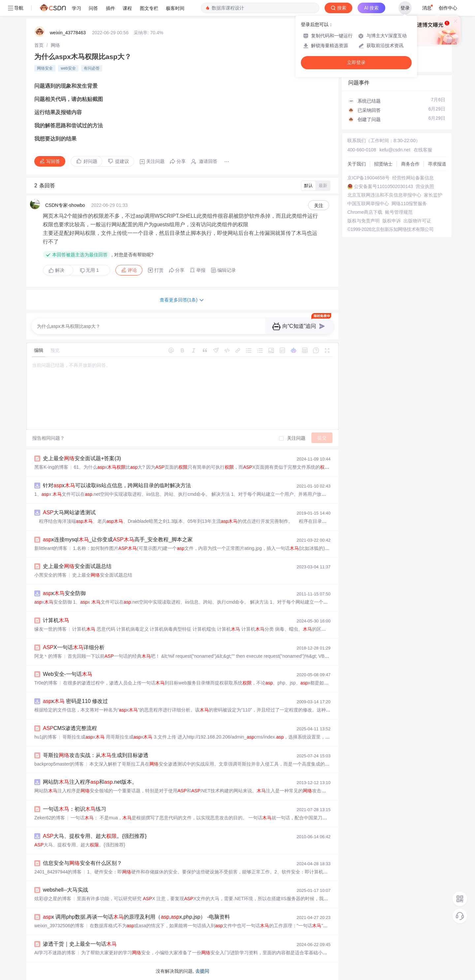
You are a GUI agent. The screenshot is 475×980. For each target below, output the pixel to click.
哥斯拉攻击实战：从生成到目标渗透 (96, 755)
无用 (89, 270)
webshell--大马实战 (65, 890)
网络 (55, 45)
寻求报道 (437, 164)
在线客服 (423, 150)
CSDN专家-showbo (65, 205)
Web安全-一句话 (68, 674)
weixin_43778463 (68, 33)
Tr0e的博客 (46, 683)
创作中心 (448, 8)
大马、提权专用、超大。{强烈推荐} (95, 836)
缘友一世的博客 (50, 629)
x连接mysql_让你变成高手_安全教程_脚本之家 (118, 539)
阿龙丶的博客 (48, 656)
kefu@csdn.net (395, 150)
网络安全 (45, 68)
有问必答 (92, 68)
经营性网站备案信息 (413, 178)
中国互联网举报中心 (368, 204)
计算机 (56, 620)
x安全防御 (64, 593)
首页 (39, 45)
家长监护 (433, 195)
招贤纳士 (383, 164)
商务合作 (410, 164)
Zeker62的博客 (50, 818)
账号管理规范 (399, 212)
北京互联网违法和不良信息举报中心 (384, 195)
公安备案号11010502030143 (383, 186)
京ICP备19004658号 (368, 178)
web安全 (68, 68)
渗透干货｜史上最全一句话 (80, 944)
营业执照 (425, 186)
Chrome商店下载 (365, 212)
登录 (405, 8)
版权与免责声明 (364, 221)
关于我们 (357, 164)
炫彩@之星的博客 (53, 899)
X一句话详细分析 (74, 647)
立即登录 (356, 63)
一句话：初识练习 (75, 809)
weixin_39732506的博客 (59, 926)
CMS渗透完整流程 (70, 728)
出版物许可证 (417, 221)
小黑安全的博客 (50, 575)
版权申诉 (392, 221)
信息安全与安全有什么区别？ (82, 863)
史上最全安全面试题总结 (77, 566)
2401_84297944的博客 (58, 872)
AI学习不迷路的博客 (55, 953)
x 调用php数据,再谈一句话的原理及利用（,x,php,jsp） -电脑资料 (136, 917)
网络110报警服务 (409, 204)
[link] (39, 45)
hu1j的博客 (46, 737)
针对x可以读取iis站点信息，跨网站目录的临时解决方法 (117, 485)
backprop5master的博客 (59, 764)
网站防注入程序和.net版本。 (90, 782)
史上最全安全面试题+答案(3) (82, 458)
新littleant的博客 (51, 548)
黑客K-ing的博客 (51, 467)
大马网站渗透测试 (69, 512)
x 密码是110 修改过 (75, 701)
